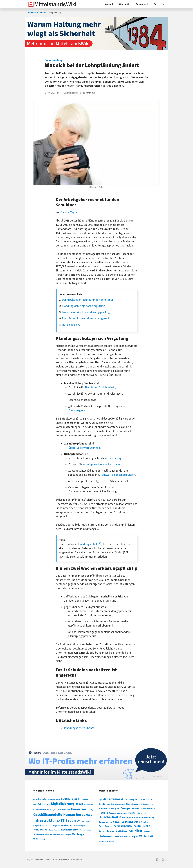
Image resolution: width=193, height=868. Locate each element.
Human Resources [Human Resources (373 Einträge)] (78, 815)
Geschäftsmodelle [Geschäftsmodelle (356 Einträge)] (48, 815)
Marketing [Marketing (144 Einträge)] (67, 826)
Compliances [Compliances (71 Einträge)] (85, 799)
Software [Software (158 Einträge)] (39, 834)
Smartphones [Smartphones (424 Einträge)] (106, 831)
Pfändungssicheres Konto (79, 728)
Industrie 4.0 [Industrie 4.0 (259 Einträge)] (141, 813)
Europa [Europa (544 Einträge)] (126, 808)
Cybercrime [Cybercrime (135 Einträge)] (44, 804)
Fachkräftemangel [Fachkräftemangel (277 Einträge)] (148, 809)
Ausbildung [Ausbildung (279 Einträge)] (129, 800)
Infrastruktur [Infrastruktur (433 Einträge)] (45, 820)
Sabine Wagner (70, 212)
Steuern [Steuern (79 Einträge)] (56, 835)
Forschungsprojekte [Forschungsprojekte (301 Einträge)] (118, 813)
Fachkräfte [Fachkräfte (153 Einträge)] (64, 810)
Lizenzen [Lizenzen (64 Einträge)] (49, 826)
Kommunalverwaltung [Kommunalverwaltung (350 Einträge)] (143, 818)
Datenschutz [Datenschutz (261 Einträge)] (120, 804)
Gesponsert (142, 4)
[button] (164, 4)
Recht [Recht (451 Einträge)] (146, 826)
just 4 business (36, 860)
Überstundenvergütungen (84, 448)
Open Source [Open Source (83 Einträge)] (54, 830)
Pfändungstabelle (89, 544)
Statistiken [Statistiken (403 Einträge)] (121, 831)
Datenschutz (51, 860)
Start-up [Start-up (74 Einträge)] (48, 835)
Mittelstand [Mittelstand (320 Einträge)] (118, 822)
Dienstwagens (77, 410)
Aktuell (109, 4)
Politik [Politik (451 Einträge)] (137, 826)
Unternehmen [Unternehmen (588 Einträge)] (109, 836)
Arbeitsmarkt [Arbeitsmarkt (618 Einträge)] (113, 799)
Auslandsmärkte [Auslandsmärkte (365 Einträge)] (143, 800)
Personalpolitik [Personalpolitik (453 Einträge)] (123, 826)
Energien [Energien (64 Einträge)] (53, 810)
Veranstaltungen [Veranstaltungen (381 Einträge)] (129, 837)
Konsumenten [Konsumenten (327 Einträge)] (105, 822)
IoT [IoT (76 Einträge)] (59, 821)
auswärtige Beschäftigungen (119, 475)
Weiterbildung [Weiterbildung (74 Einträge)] (39, 839)
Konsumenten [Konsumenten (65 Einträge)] (86, 821)
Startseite (33, 13)
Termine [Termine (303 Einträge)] (147, 832)
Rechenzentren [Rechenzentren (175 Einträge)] (70, 830)
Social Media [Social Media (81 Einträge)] (86, 830)
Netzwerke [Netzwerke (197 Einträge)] (40, 830)
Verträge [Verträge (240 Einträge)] (78, 834)
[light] (155, 4)
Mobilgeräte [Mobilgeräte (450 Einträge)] (132, 822)
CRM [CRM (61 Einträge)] (35, 804)
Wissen (43, 13)
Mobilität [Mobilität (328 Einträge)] (145, 822)
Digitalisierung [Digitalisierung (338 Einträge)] (63, 804)
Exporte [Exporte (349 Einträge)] (135, 809)
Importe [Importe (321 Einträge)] (132, 813)
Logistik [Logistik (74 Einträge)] (57, 826)
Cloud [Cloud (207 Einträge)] (76, 799)
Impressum (64, 860)
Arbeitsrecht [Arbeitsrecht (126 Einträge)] (40, 799)
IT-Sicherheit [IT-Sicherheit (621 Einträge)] (108, 817)
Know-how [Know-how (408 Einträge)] (125, 817)
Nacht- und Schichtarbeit (100, 387)
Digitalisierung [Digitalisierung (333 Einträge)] (133, 804)
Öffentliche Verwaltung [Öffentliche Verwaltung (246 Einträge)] (106, 841)
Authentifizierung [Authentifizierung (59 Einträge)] (54, 799)
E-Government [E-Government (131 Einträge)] (41, 810)
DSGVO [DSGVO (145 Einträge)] (79, 804)
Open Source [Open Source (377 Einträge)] (105, 826)
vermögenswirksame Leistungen (102, 464)
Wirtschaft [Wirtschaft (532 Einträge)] (146, 836)
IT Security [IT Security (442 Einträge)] (70, 820)
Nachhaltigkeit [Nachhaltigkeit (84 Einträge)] (80, 826)
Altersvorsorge (114, 458)
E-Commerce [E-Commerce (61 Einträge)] (89, 804)
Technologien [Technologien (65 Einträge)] (66, 835)
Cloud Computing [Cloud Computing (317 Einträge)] (106, 804)
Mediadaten (77, 860)
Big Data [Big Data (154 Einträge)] (66, 799)
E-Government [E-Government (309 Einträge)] (147, 804)
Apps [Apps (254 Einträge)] (100, 800)
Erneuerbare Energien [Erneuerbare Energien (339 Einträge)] (109, 809)
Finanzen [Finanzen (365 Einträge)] (103, 813)
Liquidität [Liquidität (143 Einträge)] (39, 826)
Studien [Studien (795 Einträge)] (135, 831)
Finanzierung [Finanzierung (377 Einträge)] (82, 809)
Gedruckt (124, 4)
